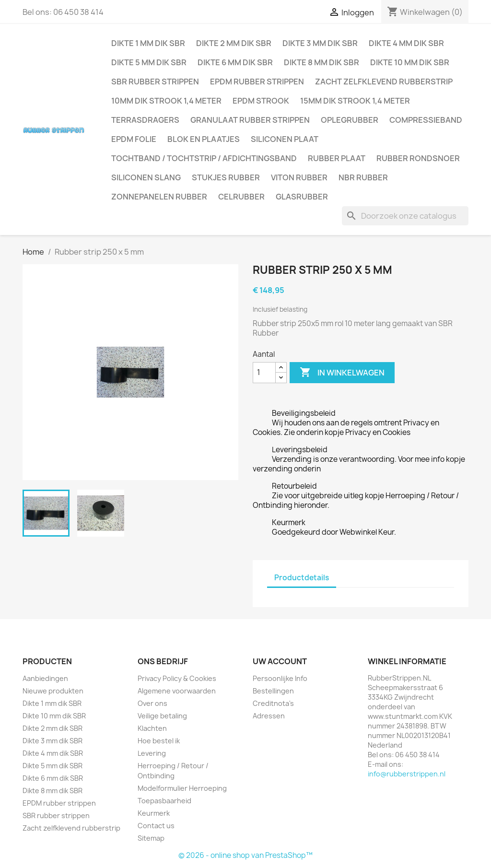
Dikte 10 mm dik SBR (410, 62)
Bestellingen (273, 691)
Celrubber (241, 197)
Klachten (152, 728)
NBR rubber (363, 177)
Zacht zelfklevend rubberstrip (384, 82)
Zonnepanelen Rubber (159, 197)
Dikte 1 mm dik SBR (148, 43)
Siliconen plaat (285, 139)
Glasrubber (302, 197)
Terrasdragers (145, 120)
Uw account (280, 661)
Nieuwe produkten (53, 691)
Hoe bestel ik (159, 741)
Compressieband (426, 120)
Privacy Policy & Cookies (177, 678)
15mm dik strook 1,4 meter (355, 101)
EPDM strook (261, 101)
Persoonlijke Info (280, 678)
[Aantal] (264, 373)
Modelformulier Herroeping (182, 788)
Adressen (269, 716)
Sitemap (151, 838)
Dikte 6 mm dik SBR (235, 62)
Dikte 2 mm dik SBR (234, 43)
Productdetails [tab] (302, 578)
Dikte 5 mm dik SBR (149, 62)
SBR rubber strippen (155, 82)
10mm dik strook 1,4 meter (166, 101)
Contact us (156, 826)
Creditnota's (273, 703)
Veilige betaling (162, 716)
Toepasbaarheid (164, 801)
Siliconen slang (146, 177)
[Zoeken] (405, 216)
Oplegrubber (350, 120)
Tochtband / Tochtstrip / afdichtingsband (204, 158)
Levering (152, 753)
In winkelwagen (342, 373)
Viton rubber (299, 177)
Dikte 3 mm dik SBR (320, 43)
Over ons (152, 703)
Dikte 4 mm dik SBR (406, 43)
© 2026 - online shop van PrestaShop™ (245, 855)
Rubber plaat (337, 158)
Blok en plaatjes (204, 139)
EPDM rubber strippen (257, 82)
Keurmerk (154, 813)
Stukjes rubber (226, 177)
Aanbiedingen (45, 678)
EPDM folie (134, 139)
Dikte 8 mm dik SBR (321, 62)
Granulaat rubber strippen (250, 120)
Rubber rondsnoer (418, 158)
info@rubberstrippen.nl (407, 774)
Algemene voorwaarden (177, 691)
